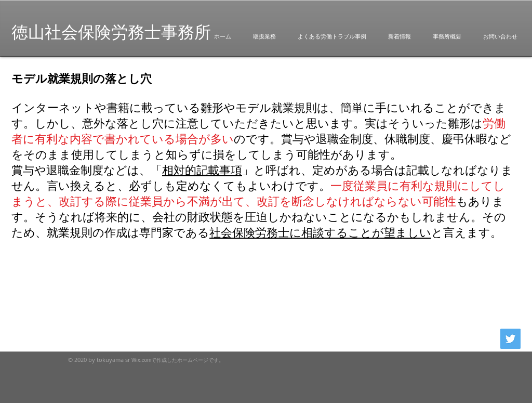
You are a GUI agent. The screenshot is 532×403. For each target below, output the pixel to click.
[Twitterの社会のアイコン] (510, 339)
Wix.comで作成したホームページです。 (178, 360)
